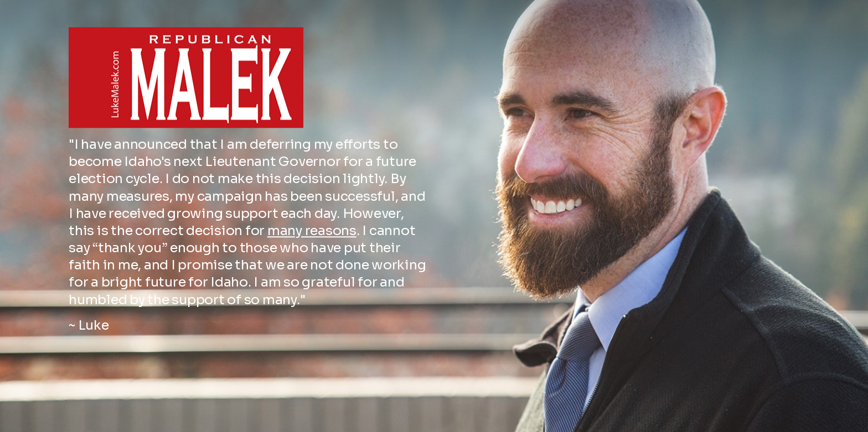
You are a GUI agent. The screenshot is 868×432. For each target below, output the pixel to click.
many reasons (312, 215)
